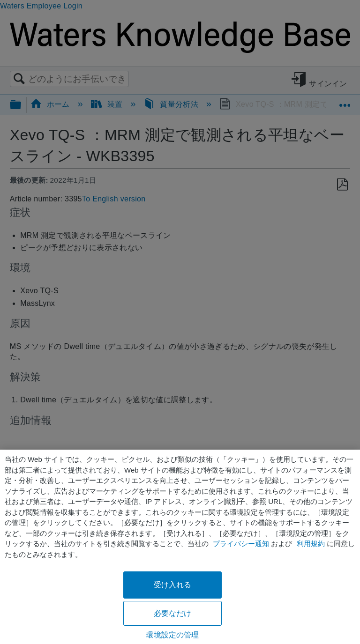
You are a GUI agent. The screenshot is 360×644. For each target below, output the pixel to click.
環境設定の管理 (172, 635)
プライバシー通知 (241, 544)
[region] (180, 547)
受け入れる (173, 585)
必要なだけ (173, 613)
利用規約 (311, 544)
